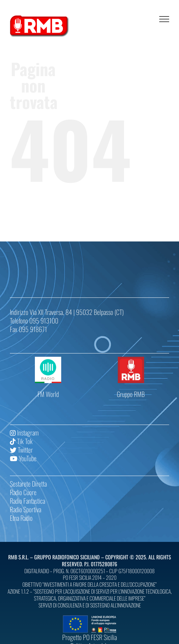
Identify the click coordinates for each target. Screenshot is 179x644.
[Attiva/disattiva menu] (164, 19)
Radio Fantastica (27, 501)
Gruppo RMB (131, 394)
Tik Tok (21, 441)
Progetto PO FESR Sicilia (89, 637)
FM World (48, 394)
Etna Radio (21, 518)
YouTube (23, 458)
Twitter (21, 450)
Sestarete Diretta (28, 484)
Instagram (24, 433)
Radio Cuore (23, 492)
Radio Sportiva (26, 509)
